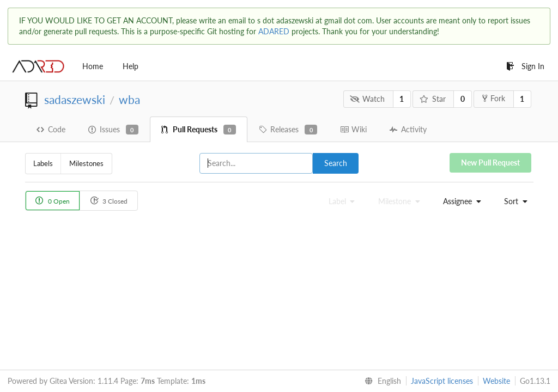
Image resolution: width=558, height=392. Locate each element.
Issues (113, 130)
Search (336, 163)
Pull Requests (199, 130)
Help (131, 66)
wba (129, 99)
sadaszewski (75, 99)
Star (433, 99)
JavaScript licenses (442, 381)
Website (496, 381)
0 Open (53, 201)
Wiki (353, 129)
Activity (408, 129)
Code (51, 129)
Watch (367, 99)
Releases (288, 130)
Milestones (86, 163)
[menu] (459, 201)
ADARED (274, 31)
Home (93, 66)
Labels (43, 163)
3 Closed (109, 201)
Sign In (525, 66)
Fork (494, 98)
